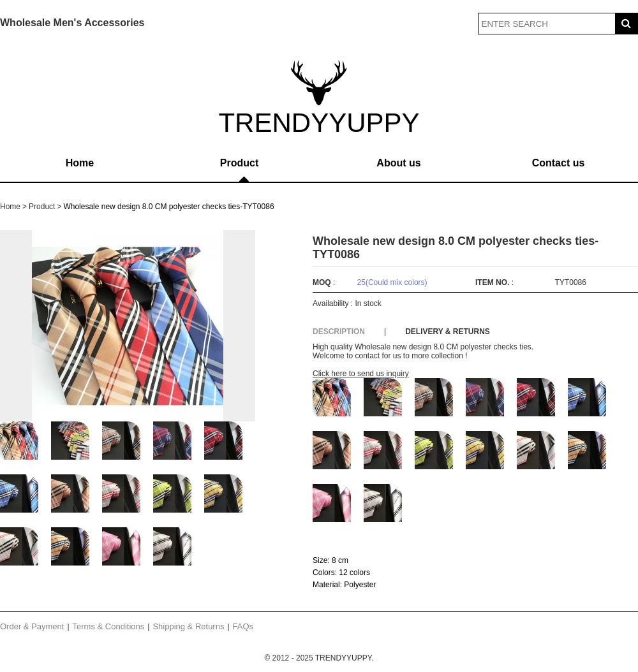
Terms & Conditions (109, 626)
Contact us (559, 163)
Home (80, 163)
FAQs (243, 626)
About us (398, 163)
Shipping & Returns (188, 626)
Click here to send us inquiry (361, 374)
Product (239, 163)
